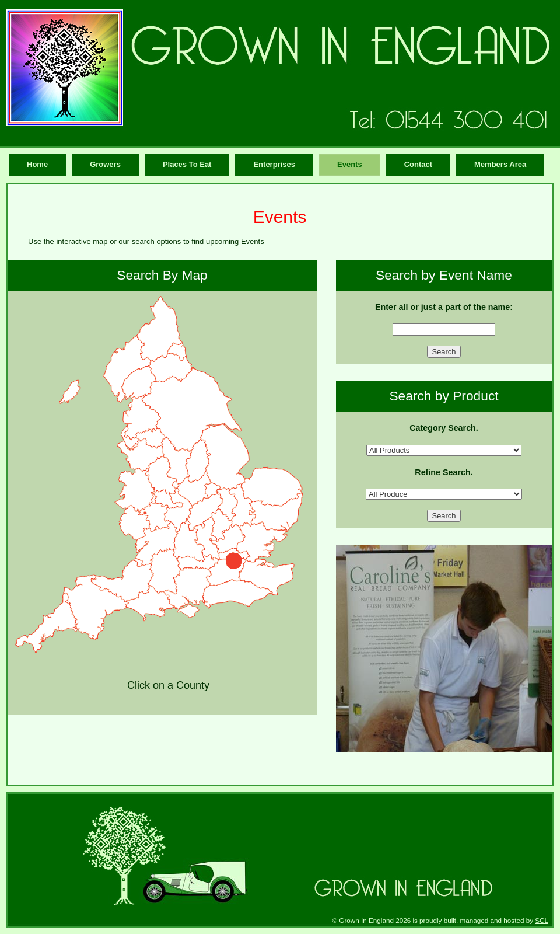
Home (37, 164)
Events (350, 164)
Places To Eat (187, 164)
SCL (542, 920)
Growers (105, 164)
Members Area (500, 164)
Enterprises (274, 164)
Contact (418, 164)
